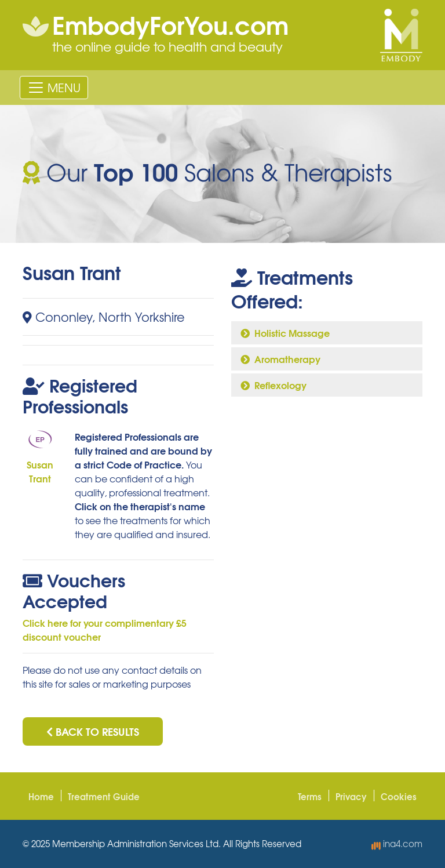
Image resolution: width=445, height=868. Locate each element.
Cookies (399, 796)
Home (41, 796)
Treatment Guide (104, 796)
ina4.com (397, 844)
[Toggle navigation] (54, 88)
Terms (310, 796)
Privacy (351, 796)
